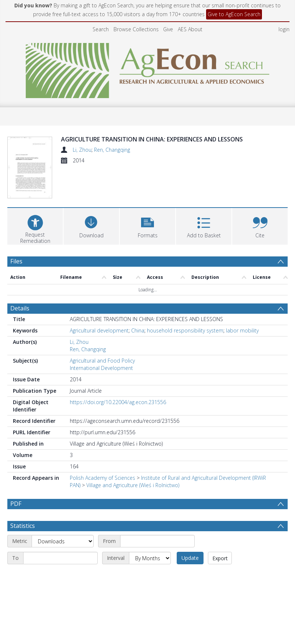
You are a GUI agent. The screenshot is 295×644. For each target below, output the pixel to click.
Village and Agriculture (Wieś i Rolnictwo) (133, 498)
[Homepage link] (147, 69)
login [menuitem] (284, 29)
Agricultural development (99, 343)
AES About (190, 29)
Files (16, 274)
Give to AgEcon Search (234, 14)
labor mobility (242, 343)
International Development (101, 380)
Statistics (23, 556)
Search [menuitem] (101, 29)
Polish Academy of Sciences (102, 490)
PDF (16, 516)
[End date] (60, 588)
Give (168, 29)
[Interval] (150, 588)
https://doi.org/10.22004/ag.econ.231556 (118, 415)
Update (190, 588)
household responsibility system (185, 343)
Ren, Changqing (112, 150)
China (138, 343)
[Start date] (157, 571)
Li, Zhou (82, 150)
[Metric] (63, 571)
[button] (147, 238)
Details (20, 321)
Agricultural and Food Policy (102, 373)
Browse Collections (136, 29)
